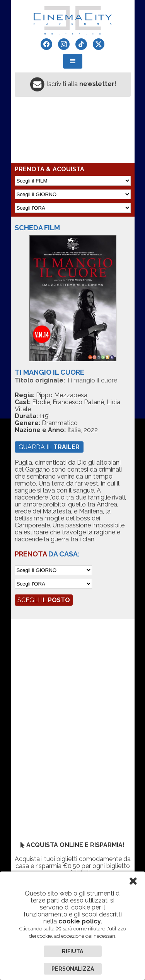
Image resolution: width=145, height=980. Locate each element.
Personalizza (73, 969)
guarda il (49, 447)
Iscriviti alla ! (81, 84)
